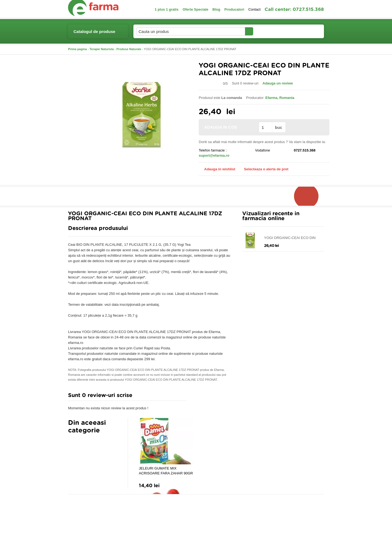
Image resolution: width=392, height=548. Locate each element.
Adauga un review (278, 83)
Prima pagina (77, 49)
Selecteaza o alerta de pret (263, 169)
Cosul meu (306, 31)
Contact (254, 9)
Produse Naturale (129, 49)
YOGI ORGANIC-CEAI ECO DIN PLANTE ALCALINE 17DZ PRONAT (293, 238)
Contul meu (272, 31)
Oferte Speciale (196, 9)
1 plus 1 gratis (166, 9)
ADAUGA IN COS (228, 127)
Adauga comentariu (212, 397)
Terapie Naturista (102, 49)
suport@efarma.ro (214, 155)
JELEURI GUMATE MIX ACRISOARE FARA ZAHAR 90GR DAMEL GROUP (166, 471)
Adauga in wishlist (217, 169)
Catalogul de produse (94, 34)
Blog (216, 9)
